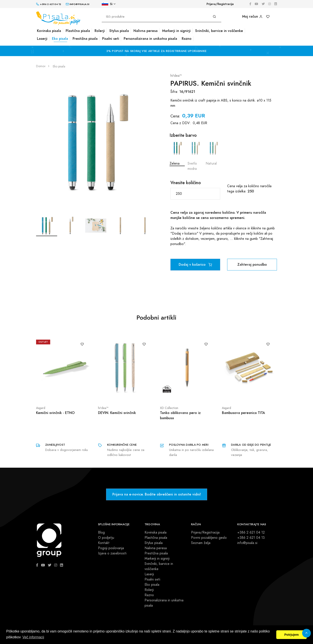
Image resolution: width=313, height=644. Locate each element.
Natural (213, 153)
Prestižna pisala (85, 39)
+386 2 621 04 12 (251, 532)
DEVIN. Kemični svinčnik (117, 413)
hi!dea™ (176, 76)
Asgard (41, 408)
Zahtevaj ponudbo (252, 264)
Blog (101, 532)
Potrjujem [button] (291, 635)
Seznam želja (201, 543)
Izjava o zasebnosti (112, 553)
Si (107, 4)
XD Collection (169, 408)
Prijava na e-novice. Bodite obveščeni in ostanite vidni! (157, 494)
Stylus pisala (119, 31)
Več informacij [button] (33, 637)
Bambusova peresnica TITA (243, 413)
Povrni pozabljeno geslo (209, 538)
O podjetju (106, 538)
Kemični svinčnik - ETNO (55, 413)
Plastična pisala (78, 31)
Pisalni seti (111, 39)
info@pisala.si (247, 543)
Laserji (42, 39)
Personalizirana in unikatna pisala (150, 39)
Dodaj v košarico (195, 264)
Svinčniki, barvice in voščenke (219, 31)
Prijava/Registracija (220, 4)
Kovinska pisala (49, 31)
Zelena (177, 153)
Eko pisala (60, 39)
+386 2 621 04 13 (251, 538)
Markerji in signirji (176, 31)
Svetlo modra (195, 156)
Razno (187, 39)
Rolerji (100, 31)
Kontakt (104, 543)
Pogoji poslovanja (111, 548)
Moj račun (252, 16)
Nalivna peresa (146, 31)
